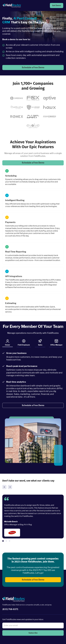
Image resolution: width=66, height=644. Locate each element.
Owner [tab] (8, 343)
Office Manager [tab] (56, 343)
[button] (4, 487)
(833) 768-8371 (10, 609)
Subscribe (33, 633)
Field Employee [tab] (24, 343)
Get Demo (57, 5)
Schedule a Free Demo (33, 67)
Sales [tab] (40, 343)
